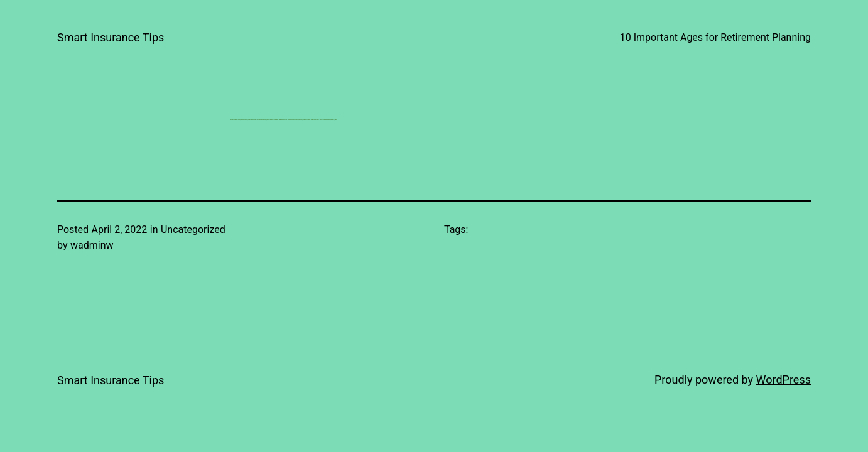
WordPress (784, 379)
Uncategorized (193, 229)
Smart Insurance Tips (111, 37)
